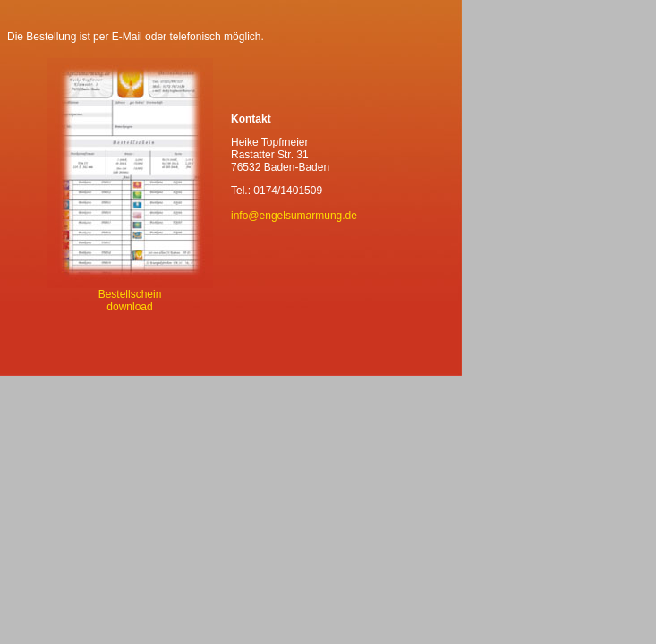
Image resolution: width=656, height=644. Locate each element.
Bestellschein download (130, 296)
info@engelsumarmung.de (294, 216)
